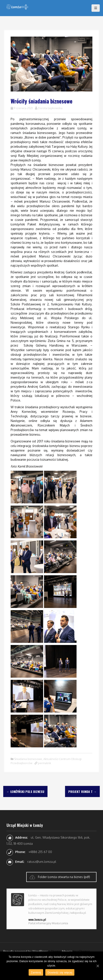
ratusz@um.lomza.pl (42, 862)
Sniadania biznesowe (28, 759)
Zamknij (36, 972)
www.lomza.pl (37, 919)
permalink (44, 763)
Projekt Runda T (82, 791)
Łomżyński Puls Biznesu (25, 791)
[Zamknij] (98, 966)
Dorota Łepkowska (50, 108)
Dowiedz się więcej (60, 972)
